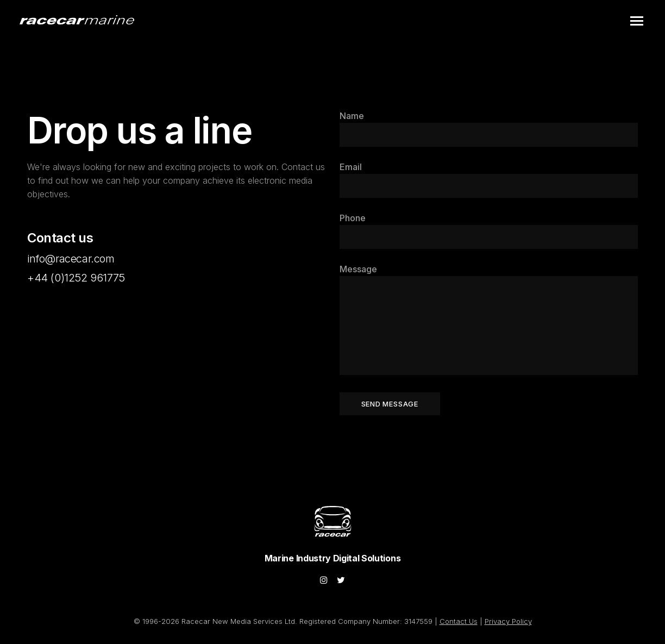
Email (351, 167)
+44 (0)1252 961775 (76, 278)
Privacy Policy (508, 621)
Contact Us (459, 621)
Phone (353, 218)
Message (358, 269)
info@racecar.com (71, 259)
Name (352, 116)
